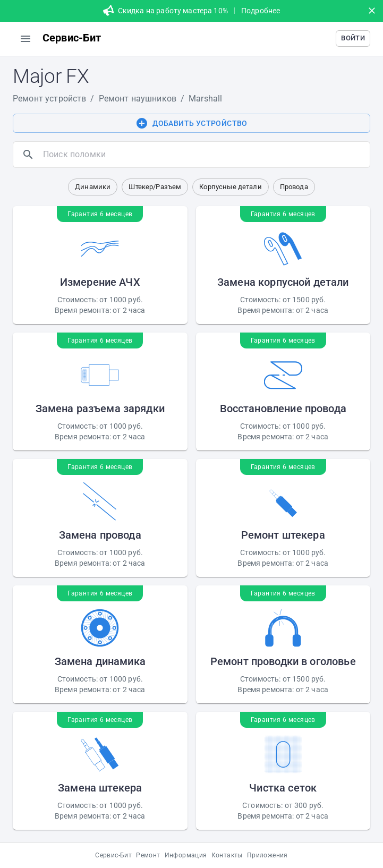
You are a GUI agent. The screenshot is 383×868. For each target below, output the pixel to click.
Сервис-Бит (113, 855)
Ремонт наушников (138, 99)
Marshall (205, 99)
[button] (353, 39)
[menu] (25, 39)
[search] (204, 155)
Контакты (227, 855)
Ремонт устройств (49, 99)
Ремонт (148, 855)
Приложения (267, 855)
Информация (186, 855)
